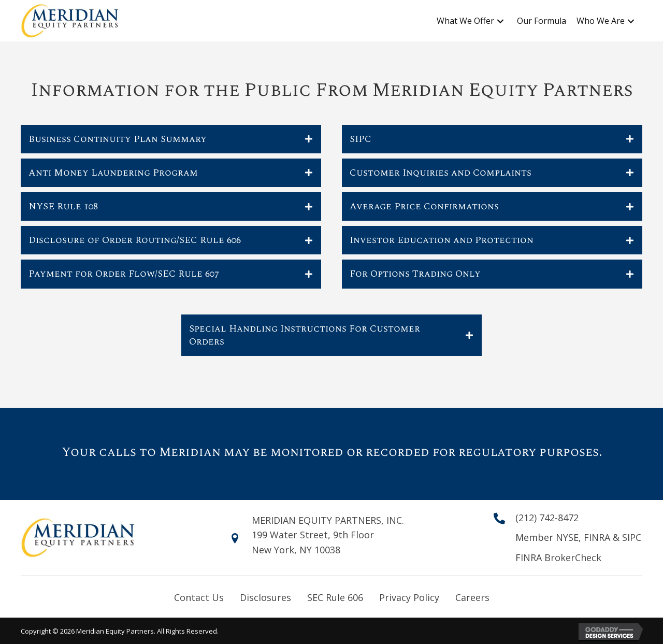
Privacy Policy (409, 597)
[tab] (171, 139)
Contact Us (199, 597)
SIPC (632, 537)
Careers (472, 597)
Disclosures (265, 597)
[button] (500, 22)
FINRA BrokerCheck (558, 557)
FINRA (598, 537)
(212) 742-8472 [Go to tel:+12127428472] (547, 518)
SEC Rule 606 (335, 597)
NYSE (567, 537)
